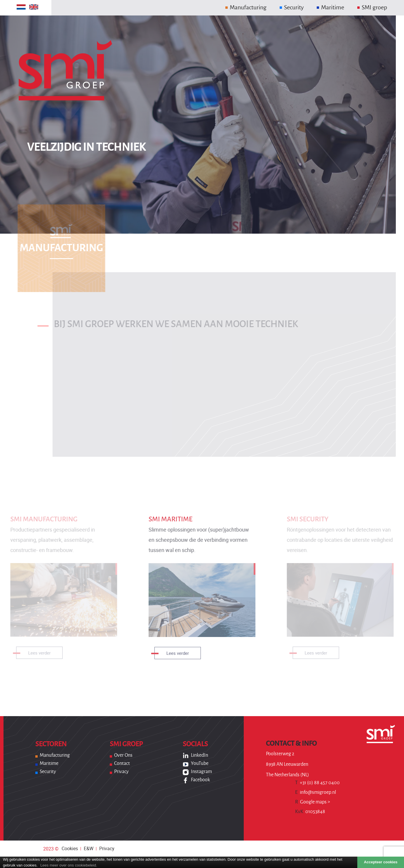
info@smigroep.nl (316, 792)
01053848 (310, 812)
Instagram (201, 772)
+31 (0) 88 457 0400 (317, 783)
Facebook (200, 780)
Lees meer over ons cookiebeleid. (69, 865)
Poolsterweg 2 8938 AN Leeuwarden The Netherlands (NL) (288, 764)
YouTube (200, 763)
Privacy (121, 772)
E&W (89, 848)
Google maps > (313, 802)
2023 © (51, 849)
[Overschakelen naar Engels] (34, 7)
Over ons (123, 755)
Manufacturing (55, 755)
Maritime (49, 763)
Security (48, 772)
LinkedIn (200, 755)
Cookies (70, 848)
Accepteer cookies (381, 862)
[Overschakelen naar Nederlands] (21, 7)
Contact (122, 763)
